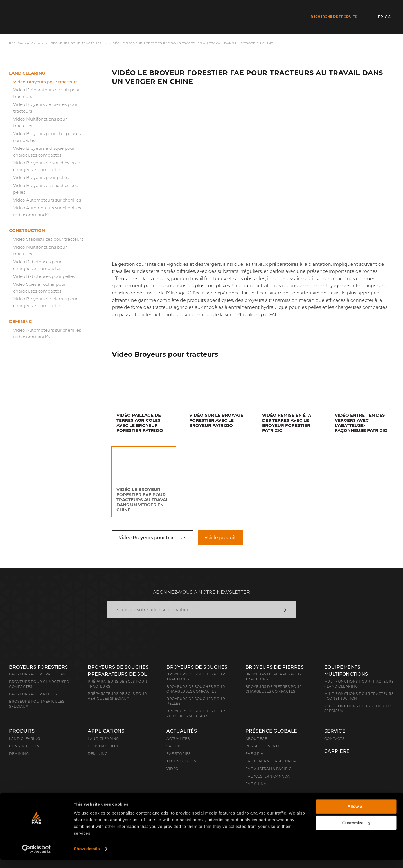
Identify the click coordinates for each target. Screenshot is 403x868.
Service (335, 731)
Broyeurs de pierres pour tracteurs (274, 677)
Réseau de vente (263, 746)
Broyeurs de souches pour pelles (196, 701)
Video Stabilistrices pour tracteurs (48, 239)
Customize (356, 831)
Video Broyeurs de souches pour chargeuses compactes (47, 166)
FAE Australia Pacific (269, 769)
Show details (87, 857)
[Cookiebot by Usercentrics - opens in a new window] (36, 857)
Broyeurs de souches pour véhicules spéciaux (196, 713)
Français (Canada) (38, 799)
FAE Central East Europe (272, 761)
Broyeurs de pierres (275, 667)
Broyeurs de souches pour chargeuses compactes (196, 689)
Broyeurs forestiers (39, 667)
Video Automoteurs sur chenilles (47, 200)
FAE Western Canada (26, 43)
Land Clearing (103, 739)
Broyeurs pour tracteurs (76, 43)
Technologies (181, 761)
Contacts (334, 739)
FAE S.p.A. (255, 754)
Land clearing (27, 73)
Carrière (337, 751)
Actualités (182, 731)
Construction (27, 230)
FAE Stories (179, 754)
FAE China (256, 784)
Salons (174, 746)
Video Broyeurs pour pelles (41, 178)
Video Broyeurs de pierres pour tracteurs (45, 108)
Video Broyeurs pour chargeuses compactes (47, 137)
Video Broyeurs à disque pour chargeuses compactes (44, 152)
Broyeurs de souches (197, 667)
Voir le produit (220, 538)
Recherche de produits (334, 17)
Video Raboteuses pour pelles (44, 276)
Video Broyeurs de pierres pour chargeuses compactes (45, 302)
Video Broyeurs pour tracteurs (45, 82)
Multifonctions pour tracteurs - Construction (359, 696)
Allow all (356, 815)
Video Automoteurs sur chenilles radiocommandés (47, 211)
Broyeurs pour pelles (33, 694)
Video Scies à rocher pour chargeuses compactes (40, 288)
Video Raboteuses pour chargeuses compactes (37, 265)
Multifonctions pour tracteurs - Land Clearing (359, 684)
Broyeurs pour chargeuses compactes (39, 684)
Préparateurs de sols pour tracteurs (117, 684)
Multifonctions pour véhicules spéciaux (358, 708)
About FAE (256, 739)
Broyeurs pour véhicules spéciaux (37, 704)
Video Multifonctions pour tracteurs (40, 122)
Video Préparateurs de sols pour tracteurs (47, 93)
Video (173, 769)
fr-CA (384, 17)
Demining (21, 321)
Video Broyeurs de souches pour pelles (47, 189)
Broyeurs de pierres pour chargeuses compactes (274, 689)
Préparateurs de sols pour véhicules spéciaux (117, 696)
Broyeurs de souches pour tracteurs (196, 677)
